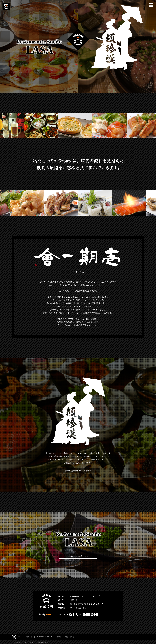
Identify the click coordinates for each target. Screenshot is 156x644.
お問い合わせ (69, 637)
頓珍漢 (59, 637)
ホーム (21, 637)
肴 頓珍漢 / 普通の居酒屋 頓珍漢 (78, 471)
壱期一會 (29, 637)
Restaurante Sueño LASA (78, 556)
